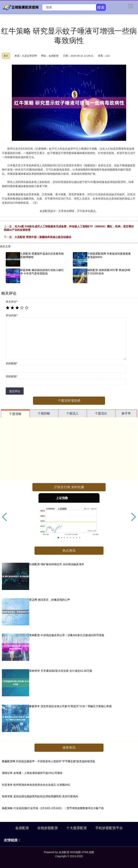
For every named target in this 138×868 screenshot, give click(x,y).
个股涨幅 (15, 414)
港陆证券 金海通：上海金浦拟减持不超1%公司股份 (32, 773)
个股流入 (72, 413)
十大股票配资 (77, 828)
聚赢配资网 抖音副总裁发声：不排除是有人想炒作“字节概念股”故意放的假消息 (49, 761)
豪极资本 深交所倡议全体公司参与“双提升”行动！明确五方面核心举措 (70, 706)
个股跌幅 (44, 413)
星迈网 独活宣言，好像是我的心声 (50, 600)
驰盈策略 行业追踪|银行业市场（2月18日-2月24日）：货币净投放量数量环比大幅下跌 (53, 808)
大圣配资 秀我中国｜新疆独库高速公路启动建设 (43, 237)
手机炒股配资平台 (109, 828)
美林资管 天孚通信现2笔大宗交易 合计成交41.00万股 (61, 671)
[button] (4, 517)
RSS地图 (75, 852)
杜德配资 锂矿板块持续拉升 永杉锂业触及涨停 (57, 564)
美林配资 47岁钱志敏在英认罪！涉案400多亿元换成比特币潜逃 (67, 635)
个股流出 (101, 413)
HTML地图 (88, 852)
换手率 (126, 413)
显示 (6, 56)
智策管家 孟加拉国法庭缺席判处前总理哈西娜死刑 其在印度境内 (40, 796)
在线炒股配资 (48, 828)
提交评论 (15, 391)
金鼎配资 (22, 828)
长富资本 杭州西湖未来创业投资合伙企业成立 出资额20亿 (36, 785)
